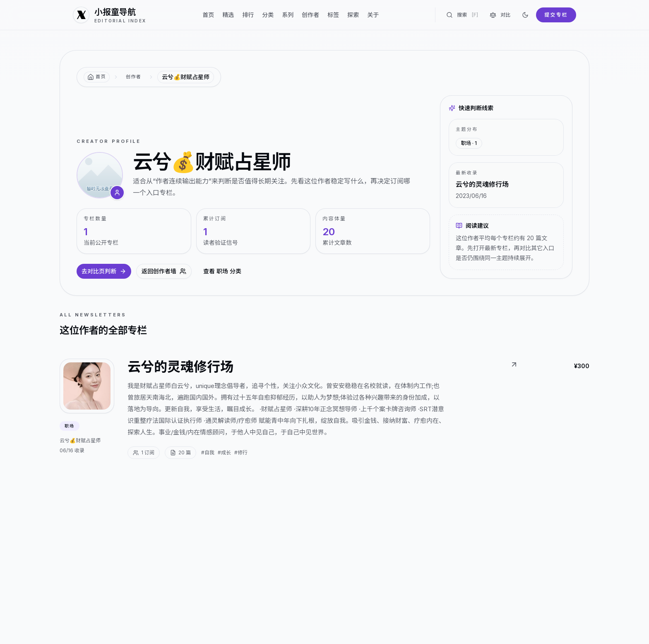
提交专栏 (556, 15)
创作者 (310, 15)
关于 (373, 15)
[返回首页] (97, 77)
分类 (268, 15)
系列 (288, 15)
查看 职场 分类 (222, 271)
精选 (228, 15)
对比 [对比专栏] (500, 15)
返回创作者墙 (164, 271)
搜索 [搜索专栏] (462, 15)
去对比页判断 (104, 271)
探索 (353, 15)
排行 (248, 15)
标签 (333, 15)
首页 (208, 15)
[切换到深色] (525, 15)
